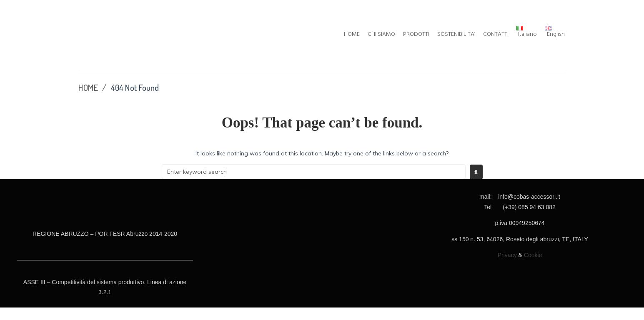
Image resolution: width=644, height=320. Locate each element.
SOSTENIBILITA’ (456, 35)
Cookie (533, 255)
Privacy (507, 255)
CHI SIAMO (381, 35)
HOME (352, 35)
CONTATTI (496, 35)
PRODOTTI (416, 35)
